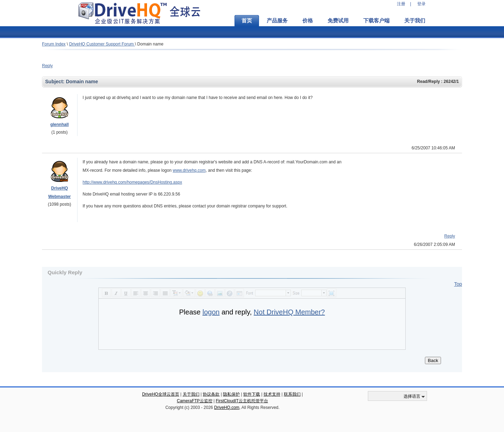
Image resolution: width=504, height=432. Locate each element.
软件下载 (252, 394)
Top (458, 284)
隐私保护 (231, 394)
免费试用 (338, 21)
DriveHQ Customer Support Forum (102, 44)
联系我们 (292, 394)
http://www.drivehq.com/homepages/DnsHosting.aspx (132, 182)
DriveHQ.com (227, 408)
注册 (401, 4)
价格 (308, 21)
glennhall (60, 125)
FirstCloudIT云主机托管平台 (242, 401)
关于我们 (415, 21)
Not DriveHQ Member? (289, 312)
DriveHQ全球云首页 (161, 394)
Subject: (55, 82)
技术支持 (272, 394)
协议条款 (211, 394)
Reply (47, 66)
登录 (421, 4)
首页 (247, 21)
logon (211, 312)
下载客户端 (376, 21)
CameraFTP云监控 (194, 401)
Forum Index (54, 44)
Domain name (150, 44)
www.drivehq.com (189, 170)
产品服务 (277, 21)
